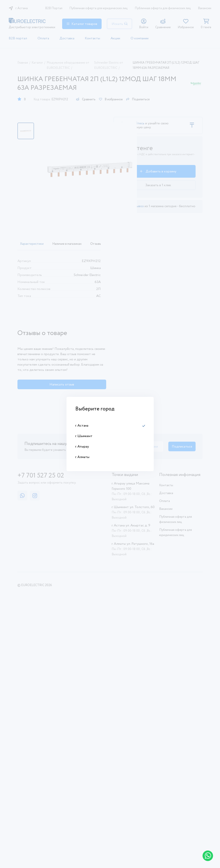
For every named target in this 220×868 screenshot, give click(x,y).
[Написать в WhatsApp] (208, 856)
